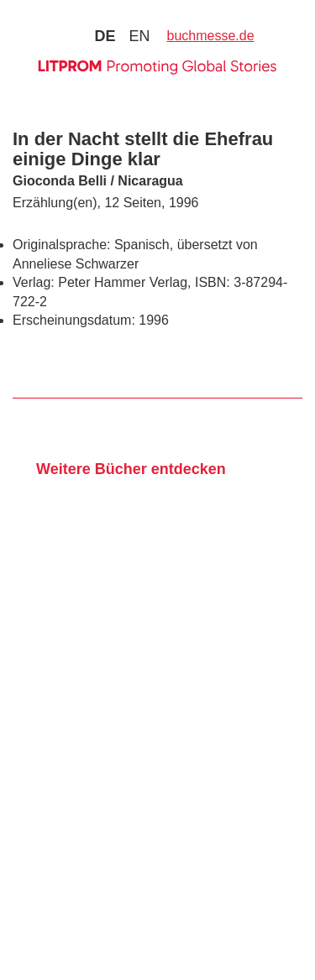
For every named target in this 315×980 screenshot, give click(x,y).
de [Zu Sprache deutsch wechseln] (105, 36)
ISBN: (213, 282)
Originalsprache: (62, 245)
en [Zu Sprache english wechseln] (139, 36)
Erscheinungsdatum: (74, 320)
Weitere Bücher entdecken (131, 469)
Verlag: (34, 282)
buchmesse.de (211, 36)
